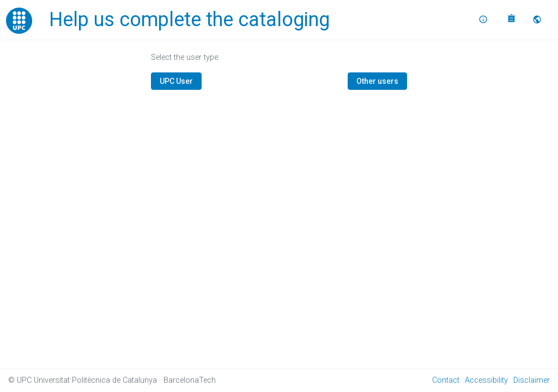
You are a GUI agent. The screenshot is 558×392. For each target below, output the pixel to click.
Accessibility (486, 380)
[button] (538, 20)
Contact (446, 380)
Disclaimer (532, 380)
